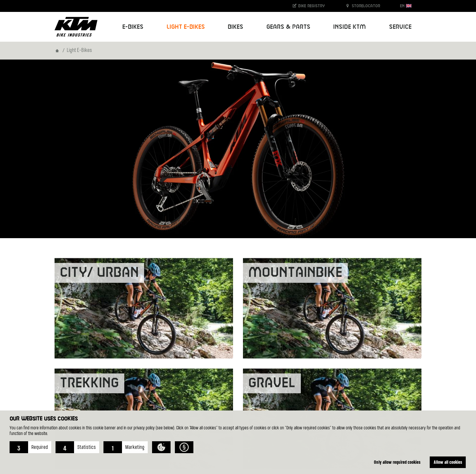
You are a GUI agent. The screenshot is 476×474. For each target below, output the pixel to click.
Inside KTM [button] (350, 27)
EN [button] (406, 6)
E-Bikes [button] (133, 27)
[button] (30, 447)
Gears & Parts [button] (288, 27)
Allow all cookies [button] (448, 462)
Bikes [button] (236, 27)
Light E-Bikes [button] (186, 27)
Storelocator (362, 6)
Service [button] (400, 27)
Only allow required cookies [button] (397, 462)
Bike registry (308, 6)
